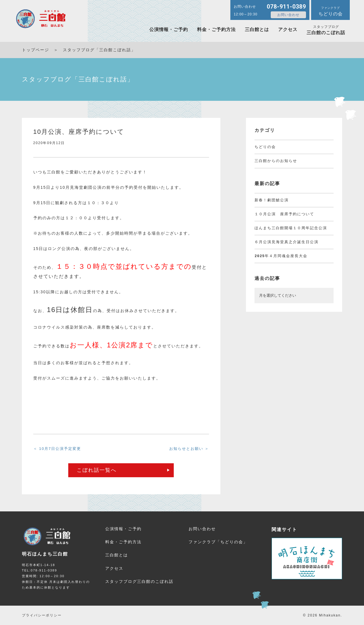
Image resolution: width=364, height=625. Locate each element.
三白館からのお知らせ (276, 161)
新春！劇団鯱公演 (272, 200)
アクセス (288, 29)
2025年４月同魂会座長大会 (281, 256)
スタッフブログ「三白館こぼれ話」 (99, 50)
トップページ (36, 50)
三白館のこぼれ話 (326, 30)
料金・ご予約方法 (216, 29)
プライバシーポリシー (42, 615)
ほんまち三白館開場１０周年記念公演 (291, 228)
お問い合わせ (288, 15)
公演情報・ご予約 (169, 29)
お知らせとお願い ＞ (189, 449)
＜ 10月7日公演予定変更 (57, 449)
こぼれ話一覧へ (97, 470)
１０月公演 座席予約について (284, 214)
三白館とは (257, 29)
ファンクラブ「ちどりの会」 (218, 542)
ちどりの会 (265, 147)
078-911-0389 (286, 7)
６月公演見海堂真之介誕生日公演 (287, 242)
